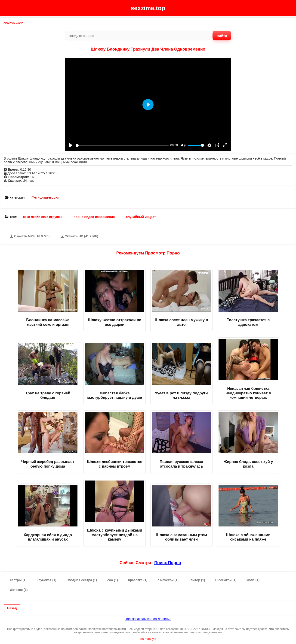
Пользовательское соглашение (148, 619)
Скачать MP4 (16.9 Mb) (30, 236)
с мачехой (168, 580)
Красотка (138, 580)
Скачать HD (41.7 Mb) (79, 236)
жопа (253, 580)
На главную (148, 639)
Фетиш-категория (45, 197)
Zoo (113, 580)
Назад (12, 608)
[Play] (71, 145)
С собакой (226, 580)
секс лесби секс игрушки (43, 217)
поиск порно (168, 563)
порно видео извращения (94, 217)
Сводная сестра (82, 580)
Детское (19, 590)
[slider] (122, 145)
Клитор (197, 580)
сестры (18, 580)
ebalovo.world (13, 23)
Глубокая (47, 580)
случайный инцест (141, 217)
